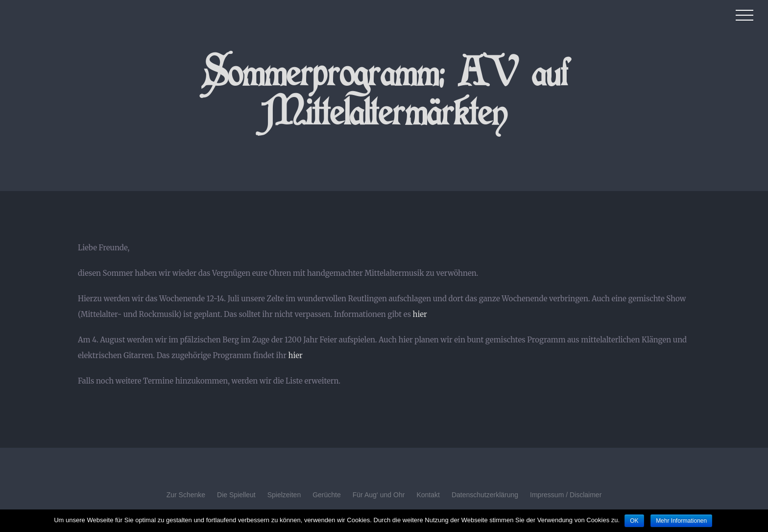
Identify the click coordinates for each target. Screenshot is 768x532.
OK (634, 521)
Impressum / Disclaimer (566, 495)
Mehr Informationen (681, 521)
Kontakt (428, 495)
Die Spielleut (236, 495)
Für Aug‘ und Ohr (379, 495)
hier (420, 314)
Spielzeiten (284, 495)
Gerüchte (327, 495)
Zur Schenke (186, 495)
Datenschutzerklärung (485, 495)
